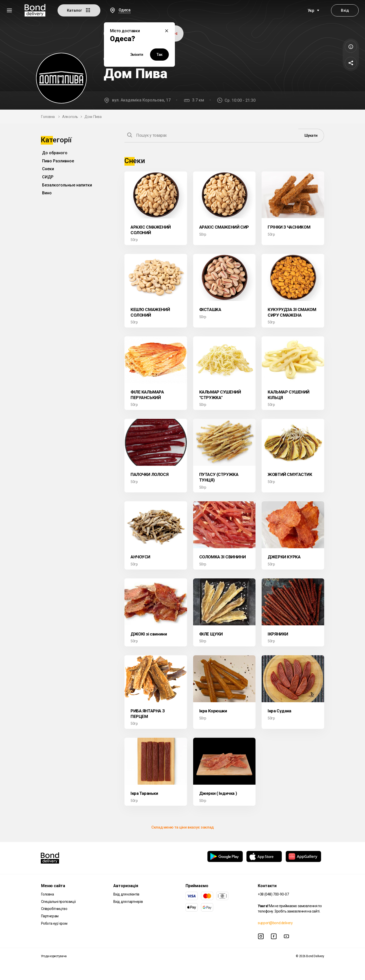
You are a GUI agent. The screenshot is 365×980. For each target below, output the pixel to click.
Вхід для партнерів (128, 902)
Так (159, 55)
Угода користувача (54, 956)
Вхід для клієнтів (126, 894)
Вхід (345, 10)
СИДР (48, 177)
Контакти (267, 886)
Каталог (79, 10)
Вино (47, 193)
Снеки (48, 169)
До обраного (55, 153)
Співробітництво (54, 909)
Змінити (137, 55)
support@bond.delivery (275, 923)
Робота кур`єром (54, 923)
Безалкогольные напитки (67, 185)
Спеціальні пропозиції (58, 902)
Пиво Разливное (58, 161)
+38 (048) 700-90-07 (273, 894)
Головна (48, 117)
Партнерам (50, 916)
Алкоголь (70, 117)
